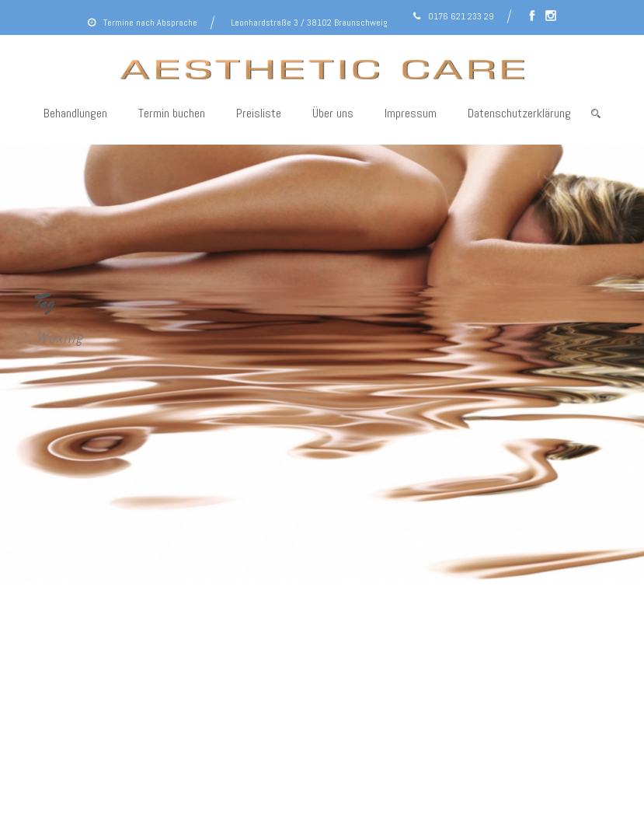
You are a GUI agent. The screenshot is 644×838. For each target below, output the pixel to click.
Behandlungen (75, 113)
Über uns (333, 113)
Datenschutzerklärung (519, 113)
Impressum (411, 113)
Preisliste (259, 113)
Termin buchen (172, 113)
